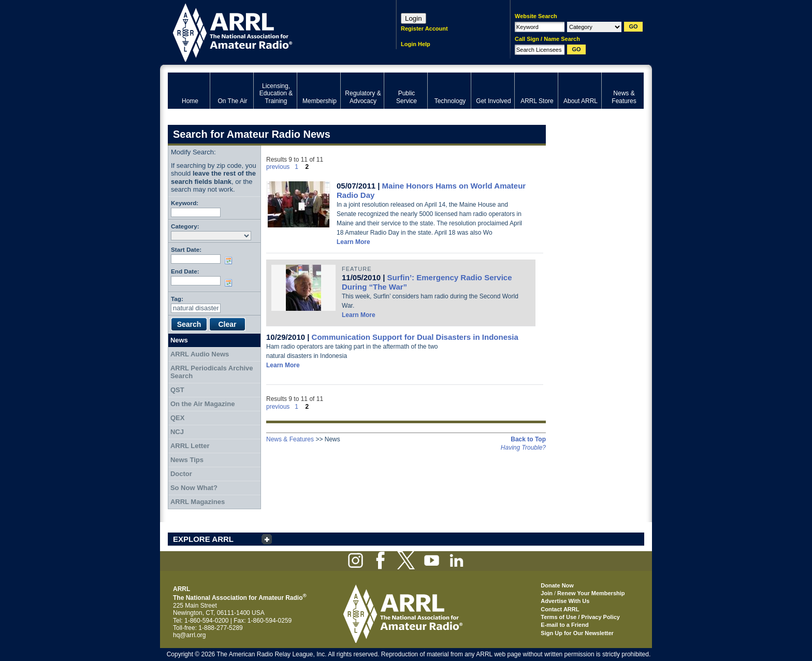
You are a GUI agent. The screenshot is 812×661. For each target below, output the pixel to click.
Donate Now (557, 585)
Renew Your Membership (591, 593)
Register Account (424, 28)
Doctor (181, 474)
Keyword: (185, 203)
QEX (177, 418)
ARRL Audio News (200, 354)
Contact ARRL (560, 609)
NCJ (177, 432)
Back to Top (528, 439)
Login (414, 18)
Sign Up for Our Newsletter (577, 633)
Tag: (177, 299)
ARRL (269, 31)
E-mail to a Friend (564, 625)
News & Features (290, 439)
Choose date (230, 261)
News (179, 340)
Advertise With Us (565, 601)
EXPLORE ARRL (203, 539)
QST (177, 390)
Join (547, 593)
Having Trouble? (523, 448)
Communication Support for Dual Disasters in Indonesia (415, 337)
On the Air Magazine (202, 404)
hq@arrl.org (190, 635)
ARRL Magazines (198, 502)
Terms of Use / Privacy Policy (580, 617)
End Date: (185, 271)
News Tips (187, 460)
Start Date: (186, 249)
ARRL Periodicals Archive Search (212, 372)
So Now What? (194, 488)
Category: (185, 226)
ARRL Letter (190, 446)
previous (278, 167)
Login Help (416, 44)
